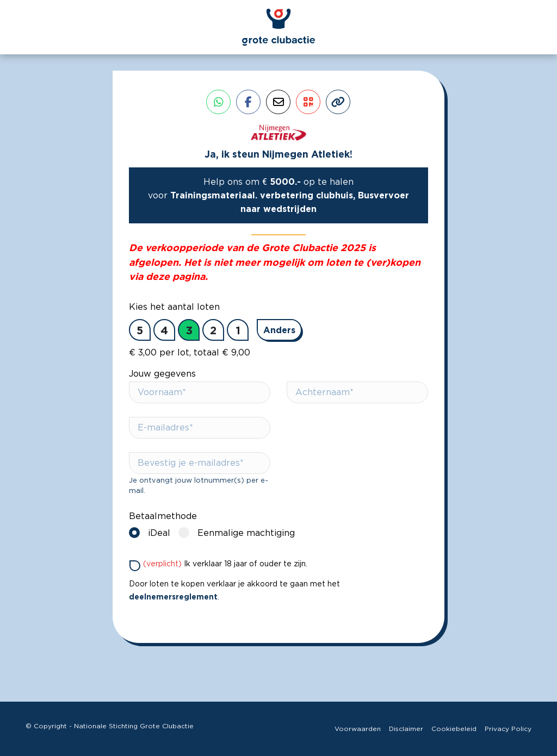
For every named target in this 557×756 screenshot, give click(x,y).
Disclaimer (406, 729)
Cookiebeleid (454, 729)
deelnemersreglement (173, 596)
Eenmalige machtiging (239, 532)
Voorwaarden (358, 729)
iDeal (152, 532)
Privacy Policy (508, 729)
